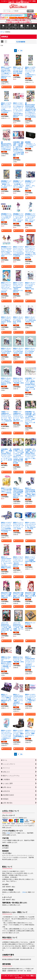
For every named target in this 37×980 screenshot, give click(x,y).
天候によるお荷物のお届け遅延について (19, 20)
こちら (8, 833)
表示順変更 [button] (21, 42)
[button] (15, 27)
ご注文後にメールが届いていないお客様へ (18, 22)
